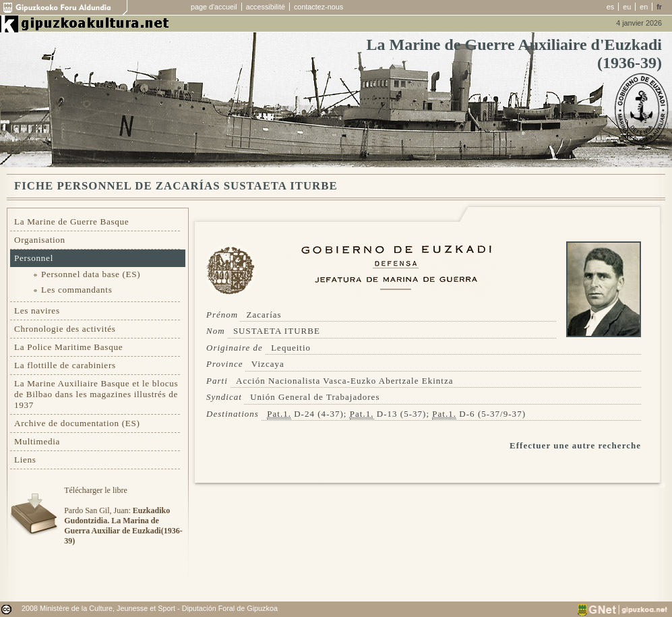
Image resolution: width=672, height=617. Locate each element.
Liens (25, 460)
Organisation (40, 240)
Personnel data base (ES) (91, 274)
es (610, 7)
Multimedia (37, 441)
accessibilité (266, 7)
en (644, 7)
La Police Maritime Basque (68, 347)
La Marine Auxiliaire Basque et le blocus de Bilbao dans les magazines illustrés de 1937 (96, 394)
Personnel (34, 258)
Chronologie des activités (65, 329)
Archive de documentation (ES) (77, 423)
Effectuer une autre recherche (575, 445)
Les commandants (77, 290)
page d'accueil (214, 7)
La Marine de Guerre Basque (71, 222)
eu (627, 7)
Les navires (37, 311)
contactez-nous (318, 7)
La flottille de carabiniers (65, 365)
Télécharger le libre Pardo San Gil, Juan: (123, 516)
